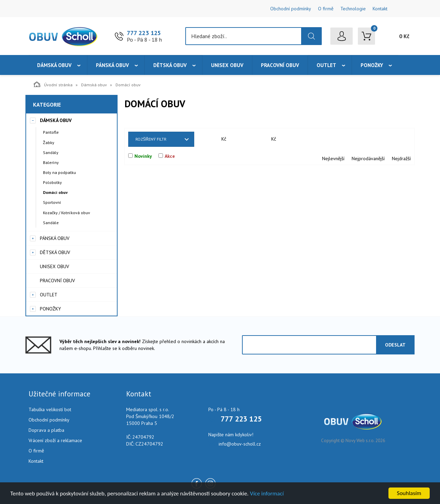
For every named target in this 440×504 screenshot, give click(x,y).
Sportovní (52, 202)
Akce (170, 156)
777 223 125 (144, 33)
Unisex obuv (227, 65)
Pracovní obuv (280, 65)
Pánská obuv (112, 65)
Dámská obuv (54, 65)
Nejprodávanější (368, 158)
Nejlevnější (333, 158)
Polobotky (52, 182)
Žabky (49, 143)
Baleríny (51, 162)
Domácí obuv (55, 192)
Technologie (353, 9)
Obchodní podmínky (291, 9)
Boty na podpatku (59, 172)
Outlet (326, 65)
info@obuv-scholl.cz (240, 444)
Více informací (267, 494)
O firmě (326, 9)
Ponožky (372, 65)
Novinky (143, 156)
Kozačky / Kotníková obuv (67, 213)
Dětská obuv (170, 65)
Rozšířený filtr (151, 139)
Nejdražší (401, 158)
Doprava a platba (46, 430)
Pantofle (51, 132)
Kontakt (380, 9)
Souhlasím (409, 493)
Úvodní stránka (53, 84)
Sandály (51, 152)
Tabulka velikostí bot (50, 409)
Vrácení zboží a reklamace (55, 440)
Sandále (51, 223)
